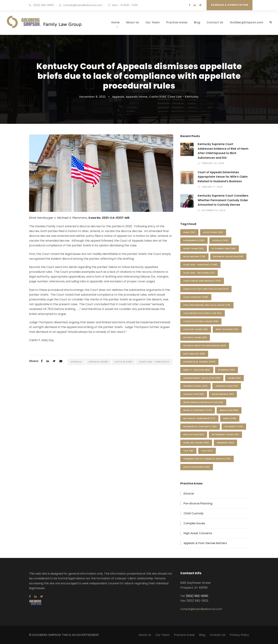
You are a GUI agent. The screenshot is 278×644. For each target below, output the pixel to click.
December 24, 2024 (214, 210)
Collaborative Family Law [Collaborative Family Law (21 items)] (203, 313)
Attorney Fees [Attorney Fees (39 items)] (224, 248)
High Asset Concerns (198, 533)
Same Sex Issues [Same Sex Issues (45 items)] (196, 443)
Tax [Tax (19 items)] (188, 451)
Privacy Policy (239, 635)
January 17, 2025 (212, 187)
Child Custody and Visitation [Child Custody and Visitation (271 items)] (206, 289)
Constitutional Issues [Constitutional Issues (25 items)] (201, 321)
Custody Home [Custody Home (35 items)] (196, 329)
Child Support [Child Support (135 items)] (196, 297)
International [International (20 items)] (195, 386)
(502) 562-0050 (43, 5)
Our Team (153, 22)
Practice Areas (177, 22)
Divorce (189, 494)
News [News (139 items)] (230, 418)
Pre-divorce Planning (198, 503)
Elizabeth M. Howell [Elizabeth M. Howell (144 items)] (199, 362)
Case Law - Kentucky (183, 97)
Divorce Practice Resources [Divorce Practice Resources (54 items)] (205, 346)
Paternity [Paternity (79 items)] (234, 426)
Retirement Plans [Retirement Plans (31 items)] (225, 434)
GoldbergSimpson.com (247, 22)
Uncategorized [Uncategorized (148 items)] (197, 467)
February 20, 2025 (213, 163)
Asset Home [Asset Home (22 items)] (194, 248)
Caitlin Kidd (158, 97)
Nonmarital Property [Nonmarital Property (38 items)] (200, 426)
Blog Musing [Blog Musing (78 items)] (194, 256)
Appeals (118, 97)
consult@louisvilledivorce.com (83, 5)
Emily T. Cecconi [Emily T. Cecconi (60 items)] (197, 370)
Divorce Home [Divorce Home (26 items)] (195, 337)
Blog (197, 22)
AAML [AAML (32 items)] (189, 232)
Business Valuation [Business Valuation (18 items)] (228, 256)
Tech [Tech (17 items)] (207, 451)
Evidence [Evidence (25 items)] (226, 370)
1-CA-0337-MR (119, 218)
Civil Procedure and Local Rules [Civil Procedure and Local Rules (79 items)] (207, 305)
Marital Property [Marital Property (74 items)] (198, 410)
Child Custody (194, 513)
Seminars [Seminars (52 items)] (225, 443)
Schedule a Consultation (230, 5)
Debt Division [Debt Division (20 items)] (227, 329)
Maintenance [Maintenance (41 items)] (223, 394)
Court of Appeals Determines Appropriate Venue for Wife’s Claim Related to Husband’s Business (223, 177)
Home (116, 22)
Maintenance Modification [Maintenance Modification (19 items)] (203, 402)
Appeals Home (137, 97)
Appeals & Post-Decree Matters (205, 543)
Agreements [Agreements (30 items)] (194, 240)
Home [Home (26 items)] (234, 378)
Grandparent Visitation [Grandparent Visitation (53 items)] (202, 378)
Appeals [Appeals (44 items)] (220, 240)
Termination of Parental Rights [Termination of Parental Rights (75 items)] (207, 459)
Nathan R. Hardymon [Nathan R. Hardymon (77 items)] (199, 418)
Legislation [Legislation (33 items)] (194, 394)
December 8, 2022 (93, 97)
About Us (133, 22)
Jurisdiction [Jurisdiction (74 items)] (227, 386)
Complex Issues (194, 523)
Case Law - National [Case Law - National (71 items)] (199, 273)
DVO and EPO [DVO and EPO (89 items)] (194, 354)
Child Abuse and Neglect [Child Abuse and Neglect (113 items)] (202, 281)
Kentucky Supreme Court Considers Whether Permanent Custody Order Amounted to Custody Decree (223, 200)
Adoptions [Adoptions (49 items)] (213, 232)
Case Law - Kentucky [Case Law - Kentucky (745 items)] (200, 265)
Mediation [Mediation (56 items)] (229, 410)
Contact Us (215, 22)
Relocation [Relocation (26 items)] (194, 434)
